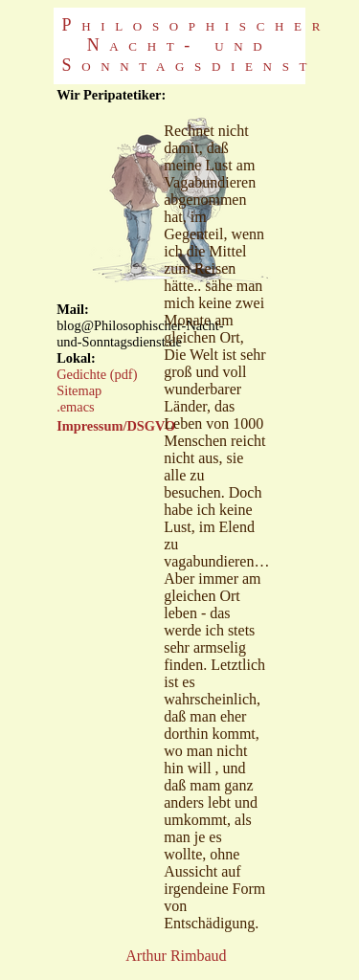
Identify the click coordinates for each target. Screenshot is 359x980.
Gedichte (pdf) (97, 374)
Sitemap (79, 390)
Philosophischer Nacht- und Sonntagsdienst (197, 45)
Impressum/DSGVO (116, 426)
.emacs (76, 407)
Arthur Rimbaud (176, 956)
